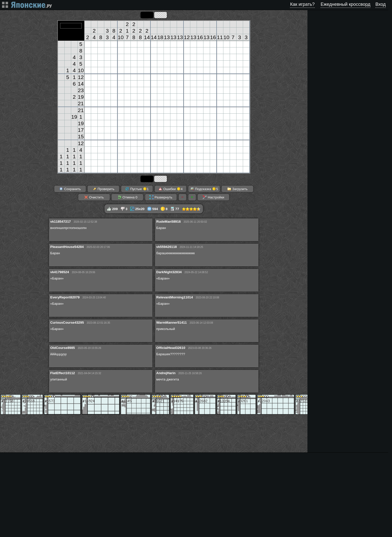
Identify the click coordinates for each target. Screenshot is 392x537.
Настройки (213, 197)
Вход (381, 4)
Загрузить (237, 189)
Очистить (94, 197)
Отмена (128, 197)
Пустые (137, 189)
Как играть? (302, 4)
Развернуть (161, 197)
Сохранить (70, 189)
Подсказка (204, 189)
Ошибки (170, 189)
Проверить (103, 189)
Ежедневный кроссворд (345, 4)
